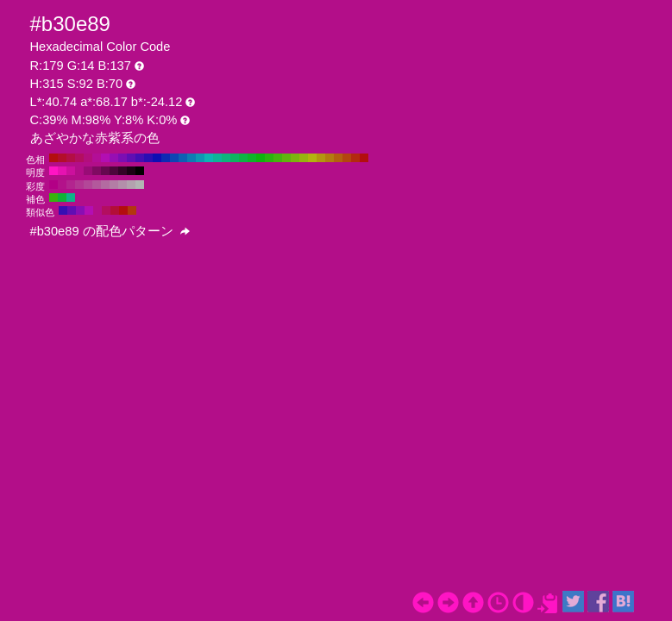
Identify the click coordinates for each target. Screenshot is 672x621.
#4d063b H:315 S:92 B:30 (114, 171)
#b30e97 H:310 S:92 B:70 (97, 158)
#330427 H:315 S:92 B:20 (122, 171)
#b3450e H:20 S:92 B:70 (347, 158)
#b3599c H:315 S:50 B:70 (97, 185)
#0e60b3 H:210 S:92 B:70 (183, 158)
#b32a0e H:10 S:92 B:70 (355, 158)
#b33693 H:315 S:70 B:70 (79, 185)
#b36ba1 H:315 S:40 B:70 (105, 185)
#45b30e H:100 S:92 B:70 (278, 158)
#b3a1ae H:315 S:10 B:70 (131, 185)
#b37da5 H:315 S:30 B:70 (114, 185)
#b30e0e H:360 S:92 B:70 (53, 158)
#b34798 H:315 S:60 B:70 (88, 185)
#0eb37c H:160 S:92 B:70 (226, 158)
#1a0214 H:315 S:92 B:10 (131, 171)
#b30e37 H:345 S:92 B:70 (115, 210)
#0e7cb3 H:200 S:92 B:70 (192, 158)
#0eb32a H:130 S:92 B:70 (252, 158)
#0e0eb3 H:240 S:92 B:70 (157, 158)
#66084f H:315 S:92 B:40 (105, 171)
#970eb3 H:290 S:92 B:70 (114, 158)
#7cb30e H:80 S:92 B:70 (295, 158)
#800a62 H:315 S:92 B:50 (97, 171)
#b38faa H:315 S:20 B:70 (122, 185)
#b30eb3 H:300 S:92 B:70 (105, 158)
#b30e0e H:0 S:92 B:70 (364, 158)
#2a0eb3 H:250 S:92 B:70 (148, 158)
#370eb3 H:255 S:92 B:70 (63, 210)
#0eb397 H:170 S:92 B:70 (217, 158)
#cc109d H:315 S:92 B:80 (71, 171)
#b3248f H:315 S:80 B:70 (71, 185)
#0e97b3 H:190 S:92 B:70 (200, 158)
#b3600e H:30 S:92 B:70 (338, 158)
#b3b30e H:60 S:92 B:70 (312, 158)
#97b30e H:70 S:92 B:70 (304, 158)
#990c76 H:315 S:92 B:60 (88, 171)
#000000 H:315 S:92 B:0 (140, 171)
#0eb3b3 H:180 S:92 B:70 (209, 158)
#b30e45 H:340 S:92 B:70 (71, 158)
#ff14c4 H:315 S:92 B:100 (53, 171)
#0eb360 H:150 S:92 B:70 (235, 158)
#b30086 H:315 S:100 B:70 (53, 185)
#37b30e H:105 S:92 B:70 (53, 198)
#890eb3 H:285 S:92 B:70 (80, 210)
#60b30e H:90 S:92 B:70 (286, 158)
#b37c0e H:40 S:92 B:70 (330, 158)
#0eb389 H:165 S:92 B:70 (71, 198)
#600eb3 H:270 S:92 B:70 (131, 158)
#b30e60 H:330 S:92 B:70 (79, 158)
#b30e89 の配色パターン (110, 231)
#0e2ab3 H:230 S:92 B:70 (166, 158)
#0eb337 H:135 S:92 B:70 (62, 198)
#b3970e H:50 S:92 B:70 (321, 158)
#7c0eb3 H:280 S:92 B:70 (122, 158)
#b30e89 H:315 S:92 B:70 (79, 171)
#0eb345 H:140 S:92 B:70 (243, 158)
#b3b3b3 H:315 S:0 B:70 (140, 185)
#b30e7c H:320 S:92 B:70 (88, 158)
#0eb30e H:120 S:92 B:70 (261, 158)
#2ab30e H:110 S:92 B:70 (269, 158)
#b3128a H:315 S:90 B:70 (62, 185)
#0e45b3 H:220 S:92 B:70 (174, 158)
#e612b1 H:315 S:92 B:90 (62, 171)
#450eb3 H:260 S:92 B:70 (140, 158)
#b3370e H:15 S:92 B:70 (132, 210)
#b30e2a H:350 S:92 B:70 (62, 158)
